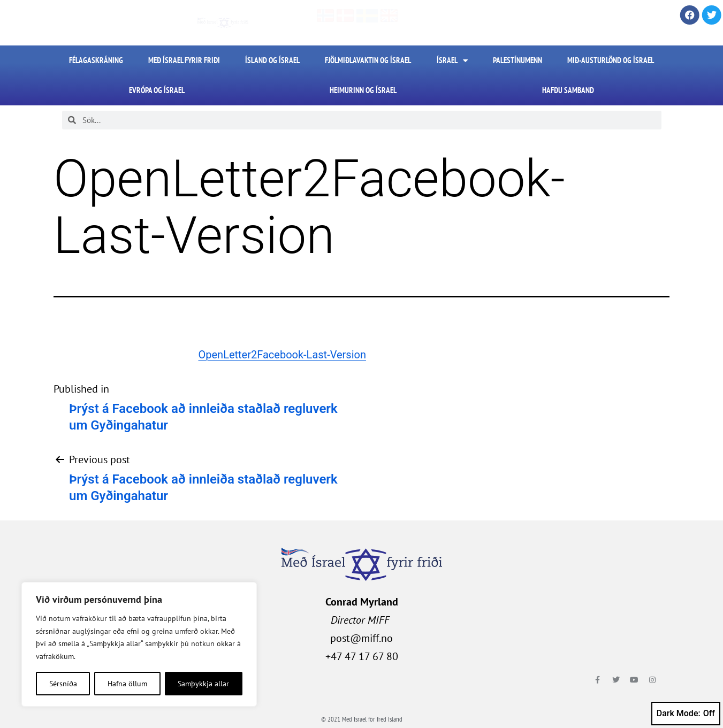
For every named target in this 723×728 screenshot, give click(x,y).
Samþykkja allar (203, 684)
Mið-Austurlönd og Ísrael (611, 60)
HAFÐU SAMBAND (568, 90)
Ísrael (452, 61)
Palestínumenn (517, 60)
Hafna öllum (127, 684)
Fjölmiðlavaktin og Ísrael (368, 60)
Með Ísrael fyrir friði (184, 60)
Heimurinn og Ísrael (363, 90)
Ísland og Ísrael (272, 60)
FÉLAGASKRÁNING (96, 60)
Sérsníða (63, 684)
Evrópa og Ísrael (157, 90)
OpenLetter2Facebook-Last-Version (282, 355)
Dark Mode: (686, 714)
